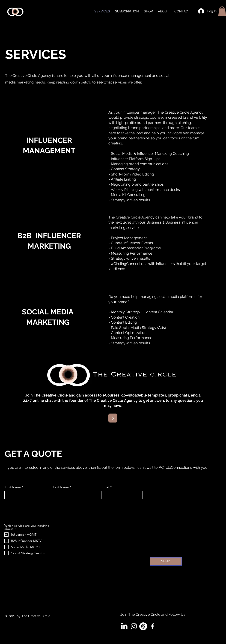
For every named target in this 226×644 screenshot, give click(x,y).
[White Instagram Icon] (134, 626)
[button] (222, 11)
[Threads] (143, 626)
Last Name (61, 487)
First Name (13, 487)
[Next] (113, 418)
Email (106, 487)
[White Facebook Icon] (153, 626)
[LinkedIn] (124, 626)
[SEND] (166, 561)
